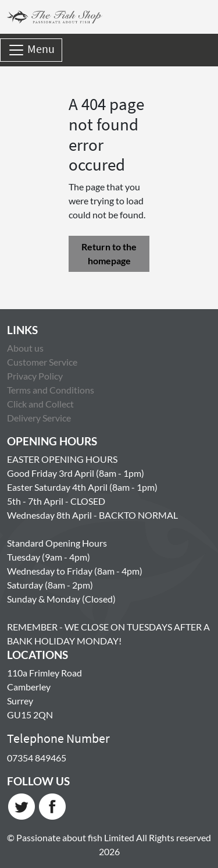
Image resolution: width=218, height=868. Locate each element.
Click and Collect (40, 404)
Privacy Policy (35, 376)
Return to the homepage (109, 254)
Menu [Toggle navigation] (31, 50)
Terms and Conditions (51, 390)
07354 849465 (37, 758)
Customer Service (42, 362)
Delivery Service (39, 418)
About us (25, 348)
